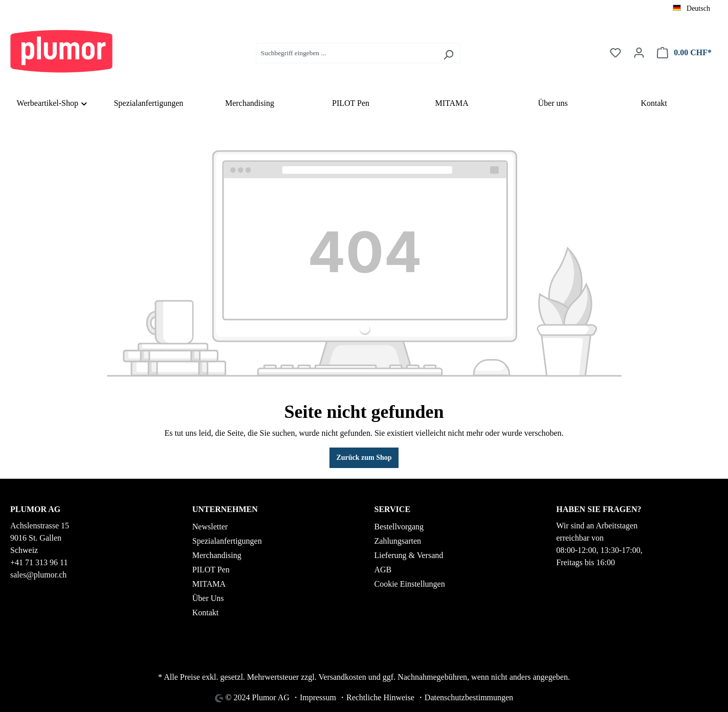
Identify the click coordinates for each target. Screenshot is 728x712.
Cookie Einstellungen (410, 584)
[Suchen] (448, 53)
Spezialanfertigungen (227, 541)
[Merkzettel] (615, 53)
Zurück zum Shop (364, 458)
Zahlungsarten (398, 541)
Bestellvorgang (399, 527)
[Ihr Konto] (639, 53)
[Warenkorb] (684, 53)
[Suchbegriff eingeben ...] (346, 53)
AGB (383, 570)
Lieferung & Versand (409, 555)
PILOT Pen (211, 570)
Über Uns (208, 598)
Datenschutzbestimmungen (469, 697)
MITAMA (209, 584)
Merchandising (217, 555)
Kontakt (206, 613)
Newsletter (210, 527)
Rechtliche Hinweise (380, 697)
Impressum (318, 697)
